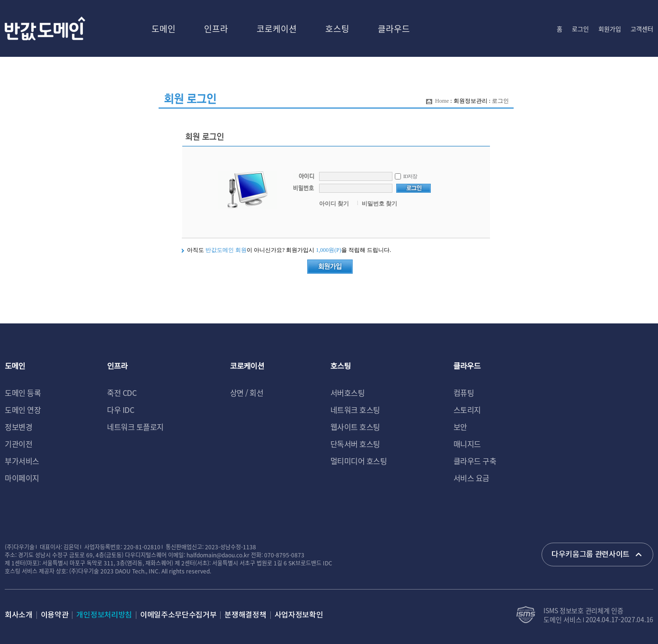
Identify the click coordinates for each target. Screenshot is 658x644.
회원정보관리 (471, 101)
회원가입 (610, 29)
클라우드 (394, 28)
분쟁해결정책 (245, 615)
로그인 (580, 29)
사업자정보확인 (299, 615)
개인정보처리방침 (104, 615)
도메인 (164, 28)
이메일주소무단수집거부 (178, 615)
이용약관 (55, 615)
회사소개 (19, 615)
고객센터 (642, 29)
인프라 (216, 28)
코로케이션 (277, 28)
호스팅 (337, 28)
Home (442, 101)
